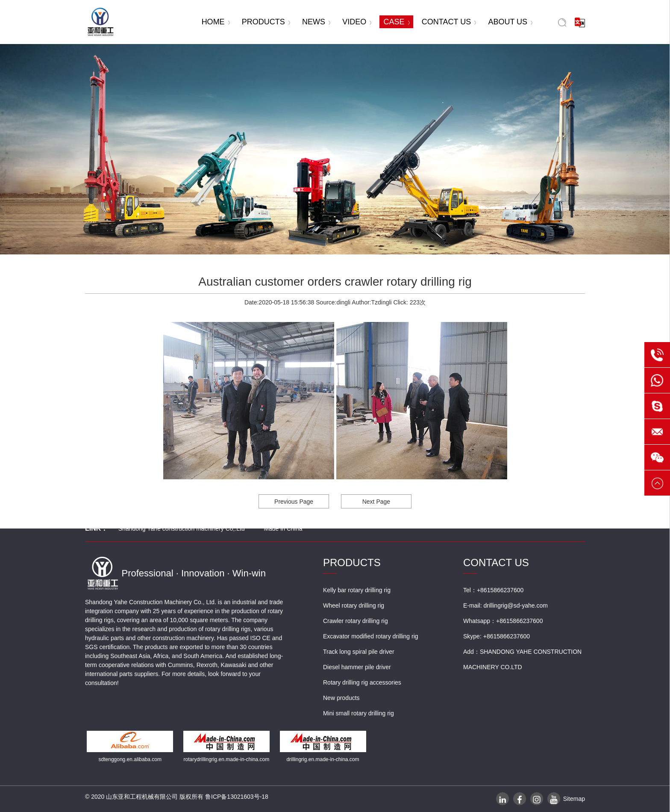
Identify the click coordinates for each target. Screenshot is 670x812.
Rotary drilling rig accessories (362, 682)
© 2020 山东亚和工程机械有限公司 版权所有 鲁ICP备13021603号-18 (177, 797)
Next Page (376, 502)
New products (341, 698)
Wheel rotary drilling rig (354, 605)
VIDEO (357, 22)
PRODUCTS (266, 22)
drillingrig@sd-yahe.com (515, 605)
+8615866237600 (519, 621)
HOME (216, 22)
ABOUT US (510, 22)
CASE (397, 22)
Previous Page (294, 502)
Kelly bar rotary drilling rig (357, 590)
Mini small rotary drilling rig (359, 713)
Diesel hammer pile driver (357, 667)
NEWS (316, 22)
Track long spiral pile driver (359, 652)
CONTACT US (449, 22)
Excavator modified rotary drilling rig (371, 636)
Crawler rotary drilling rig (356, 621)
